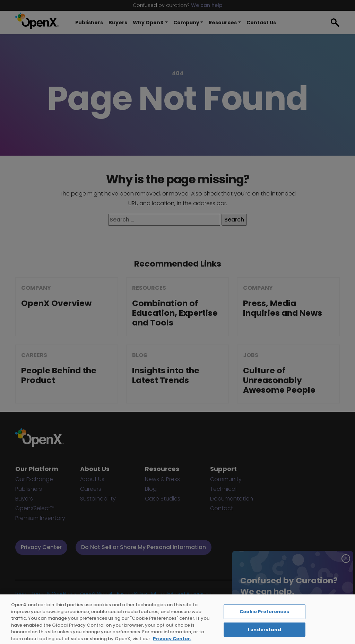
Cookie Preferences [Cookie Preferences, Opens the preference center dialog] (264, 621)
